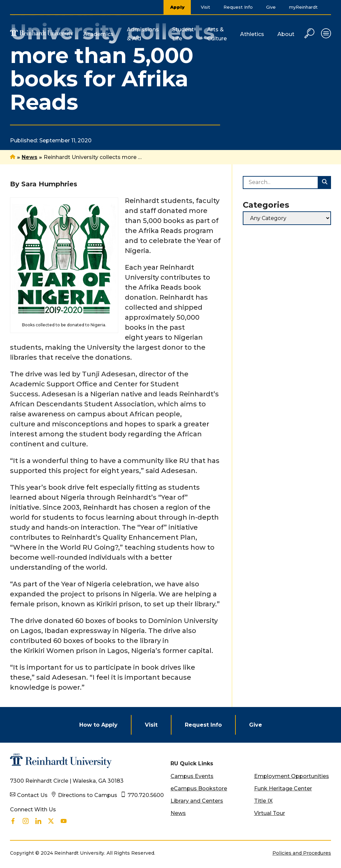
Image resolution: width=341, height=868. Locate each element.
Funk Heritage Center (283, 788)
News (29, 157)
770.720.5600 (146, 795)
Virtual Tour (270, 813)
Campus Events (192, 776)
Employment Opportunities (292, 776)
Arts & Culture (217, 34)
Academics (98, 34)
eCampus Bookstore (199, 788)
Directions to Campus (88, 795)
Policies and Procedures (302, 853)
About (286, 34)
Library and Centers (197, 801)
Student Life (183, 34)
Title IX (263, 801)
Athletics (252, 34)
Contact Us (32, 795)
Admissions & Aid (143, 34)
